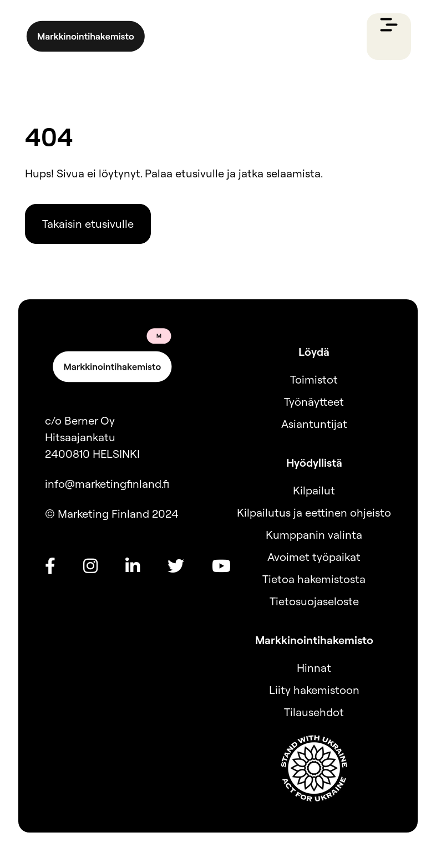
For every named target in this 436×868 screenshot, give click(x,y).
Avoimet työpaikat (314, 557)
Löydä (314, 352)
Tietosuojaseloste (314, 601)
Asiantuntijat (314, 424)
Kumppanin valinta (314, 535)
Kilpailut (314, 490)
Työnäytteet (314, 402)
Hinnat (314, 668)
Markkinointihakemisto (314, 640)
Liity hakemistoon (314, 690)
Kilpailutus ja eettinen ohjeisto (314, 512)
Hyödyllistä (314, 463)
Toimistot (314, 379)
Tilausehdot (314, 712)
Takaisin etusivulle (88, 224)
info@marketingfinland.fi (107, 484)
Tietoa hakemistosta (314, 579)
